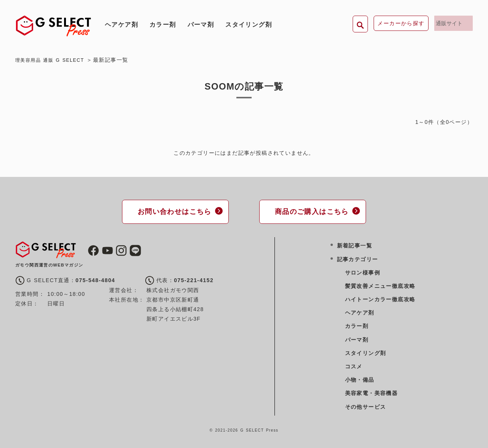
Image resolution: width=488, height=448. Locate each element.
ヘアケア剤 (121, 25)
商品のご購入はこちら (309, 211)
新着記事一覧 (355, 245)
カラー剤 (163, 25)
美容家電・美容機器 (372, 392)
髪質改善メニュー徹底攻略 (380, 285)
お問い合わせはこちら (172, 211)
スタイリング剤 (249, 25)
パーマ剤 (201, 25)
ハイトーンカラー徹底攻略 (380, 298)
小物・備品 (360, 379)
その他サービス (366, 406)
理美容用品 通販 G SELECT (54, 60)
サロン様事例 (363, 271)
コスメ (354, 365)
